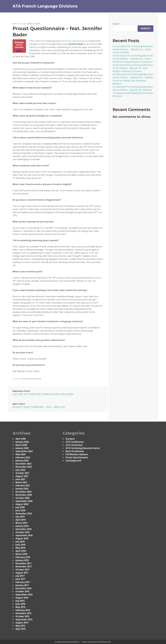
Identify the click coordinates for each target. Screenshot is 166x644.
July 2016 (20, 601)
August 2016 (22, 598)
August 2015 (22, 623)
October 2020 (22, 498)
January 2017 (22, 585)
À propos (70, 439)
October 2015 (22, 616)
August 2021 (22, 476)
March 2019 (21, 523)
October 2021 (22, 473)
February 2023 (23, 457)
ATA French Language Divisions (45, 6)
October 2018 (22, 532)
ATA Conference (74, 445)
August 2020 (22, 504)
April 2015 (21, 629)
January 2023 (22, 461)
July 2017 (20, 576)
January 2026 (22, 442)
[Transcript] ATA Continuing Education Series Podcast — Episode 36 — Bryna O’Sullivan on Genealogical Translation (133, 59)
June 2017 (20, 579)
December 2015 (23, 613)
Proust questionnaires (76, 41)
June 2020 (20, 510)
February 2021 (23, 485)
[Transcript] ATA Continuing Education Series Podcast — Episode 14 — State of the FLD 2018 (133, 49)
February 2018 (23, 557)
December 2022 (23, 464)
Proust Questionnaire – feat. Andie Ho (58, 405)
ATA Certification (75, 442)
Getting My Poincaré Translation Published (58, 393)
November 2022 (24, 467)
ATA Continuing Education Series (83, 448)
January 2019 (22, 526)
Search (116, 24)
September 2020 (24, 501)
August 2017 (22, 573)
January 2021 (22, 489)
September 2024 (24, 451)
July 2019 (20, 517)
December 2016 (23, 588)
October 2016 (22, 591)
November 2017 (24, 566)
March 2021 (21, 482)
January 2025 (22, 448)
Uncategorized (73, 461)
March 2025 (21, 445)
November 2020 (24, 495)
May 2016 (20, 607)
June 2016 (20, 604)
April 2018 (21, 551)
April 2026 (21, 439)
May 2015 (20, 626)
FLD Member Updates (77, 454)
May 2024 (20, 454)
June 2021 (20, 479)
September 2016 (24, 595)
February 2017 (23, 582)
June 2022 (20, 470)
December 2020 (23, 492)
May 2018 (20, 548)
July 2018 (20, 542)
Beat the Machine (75, 451)
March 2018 (21, 554)
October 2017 (22, 570)
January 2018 (22, 560)
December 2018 (23, 529)
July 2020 (20, 507)
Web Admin (33, 24)
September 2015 (24, 619)
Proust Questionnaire (31, 379)
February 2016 (23, 610)
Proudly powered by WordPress (67, 642)
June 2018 (20, 545)
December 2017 (23, 563)
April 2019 (21, 520)
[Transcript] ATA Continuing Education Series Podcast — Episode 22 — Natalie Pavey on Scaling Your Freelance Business (133, 79)
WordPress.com (105, 642)
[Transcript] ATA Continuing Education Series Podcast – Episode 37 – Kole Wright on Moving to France (133, 68)
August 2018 (22, 538)
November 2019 (24, 514)
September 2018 (24, 535)
